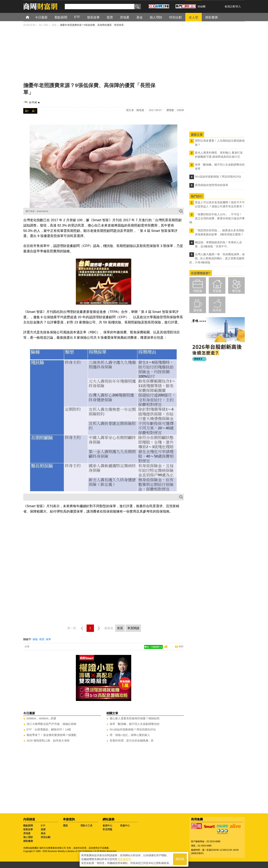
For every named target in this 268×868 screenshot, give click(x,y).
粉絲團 (202, 6)
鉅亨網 (33, 102)
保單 (48, 639)
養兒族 (236, 291)
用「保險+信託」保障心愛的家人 (130, 735)
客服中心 (125, 826)
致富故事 (28, 829)
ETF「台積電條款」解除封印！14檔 (49, 729)
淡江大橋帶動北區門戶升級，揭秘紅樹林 (51, 724)
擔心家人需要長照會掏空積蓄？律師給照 (135, 718)
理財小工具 (86, 826)
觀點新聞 (28, 826)
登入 (238, 6)
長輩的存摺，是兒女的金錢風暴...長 (132, 740)
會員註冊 (230, 6)
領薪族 (198, 291)
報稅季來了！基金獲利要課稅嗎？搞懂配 (51, 735)
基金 (43, 833)
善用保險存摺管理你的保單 (212, 185)
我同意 (180, 859)
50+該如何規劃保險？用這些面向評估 (133, 729)
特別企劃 (46, 837)
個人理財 (28, 837)
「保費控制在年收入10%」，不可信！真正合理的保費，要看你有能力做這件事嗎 (217, 218)
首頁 (31, 17)
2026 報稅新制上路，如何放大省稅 (48, 740)
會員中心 (107, 826)
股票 (43, 829)
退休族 (198, 310)
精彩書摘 (28, 841)
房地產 (27, 833)
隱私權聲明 (124, 859)
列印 (181, 647)
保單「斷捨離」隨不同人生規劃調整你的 (135, 724)
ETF (43, 826)
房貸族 (217, 291)
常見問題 (107, 829)
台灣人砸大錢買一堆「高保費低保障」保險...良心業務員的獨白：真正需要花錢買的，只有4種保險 (217, 258)
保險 (35, 639)
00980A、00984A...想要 (41, 718)
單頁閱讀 (133, 628)
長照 (42, 639)
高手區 (217, 310)
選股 (65, 826)
